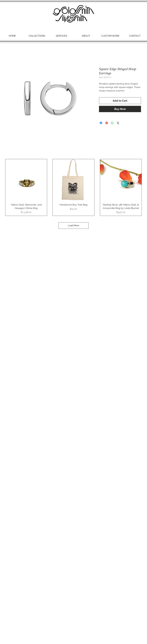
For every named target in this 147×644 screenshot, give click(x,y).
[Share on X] (118, 123)
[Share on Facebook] (101, 123)
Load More (74, 225)
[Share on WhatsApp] (112, 123)
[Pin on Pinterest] (107, 123)
